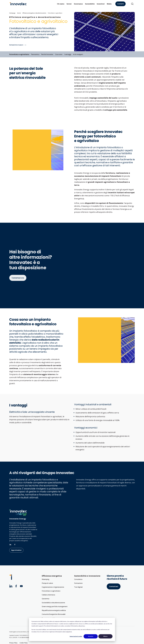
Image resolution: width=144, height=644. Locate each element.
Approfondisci (16, 550)
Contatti (120, 4)
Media (109, 4)
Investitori (101, 4)
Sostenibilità (90, 4)
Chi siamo (61, 4)
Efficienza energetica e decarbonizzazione (34, 13)
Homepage (12, 13)
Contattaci (114, 586)
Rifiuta (105, 636)
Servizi (69, 4)
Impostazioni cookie (76, 636)
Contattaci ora (18, 278)
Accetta (91, 636)
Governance (78, 4)
